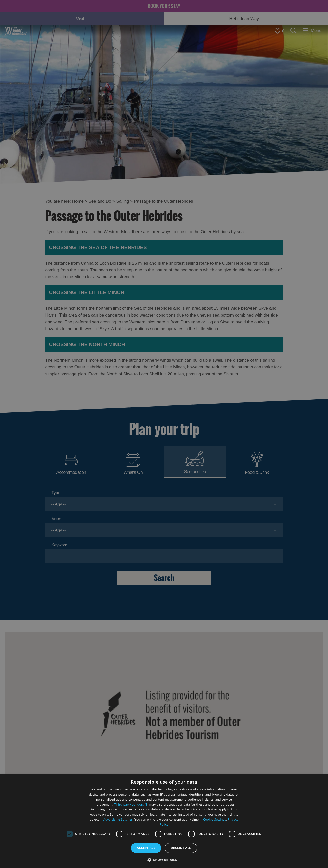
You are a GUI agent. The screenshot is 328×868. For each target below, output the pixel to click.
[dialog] (164, 821)
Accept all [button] (146, 848)
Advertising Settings (118, 819)
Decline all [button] (181, 848)
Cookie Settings (215, 819)
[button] (164, 859)
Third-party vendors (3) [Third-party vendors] (132, 805)
